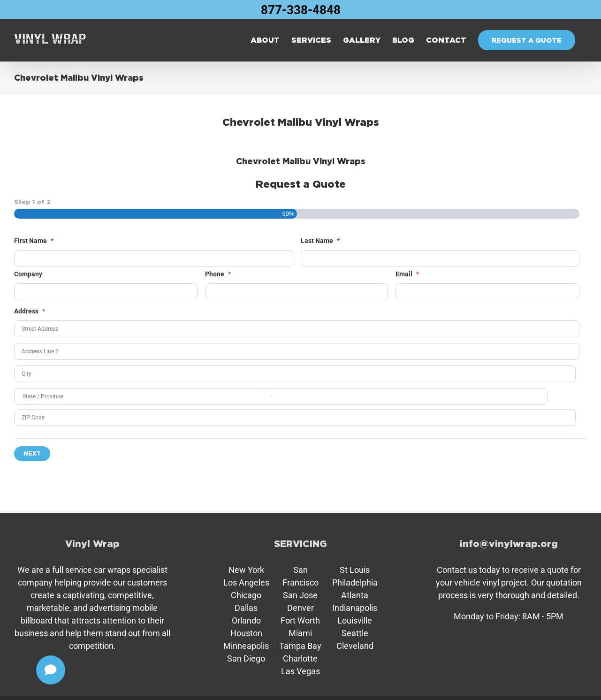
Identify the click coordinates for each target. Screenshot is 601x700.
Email (407, 274)
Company (28, 274)
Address (30, 311)
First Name (34, 241)
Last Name (320, 241)
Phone (218, 274)
